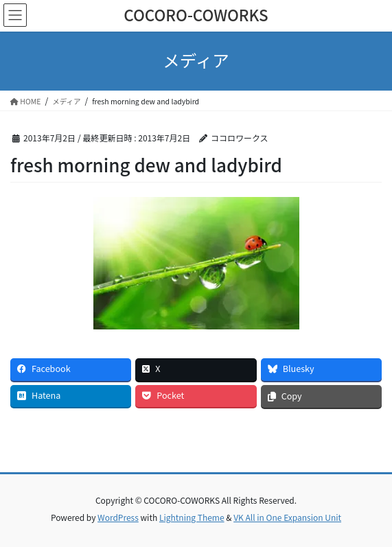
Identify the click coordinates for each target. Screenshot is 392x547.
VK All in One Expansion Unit (287, 517)
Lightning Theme (192, 517)
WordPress (118, 517)
